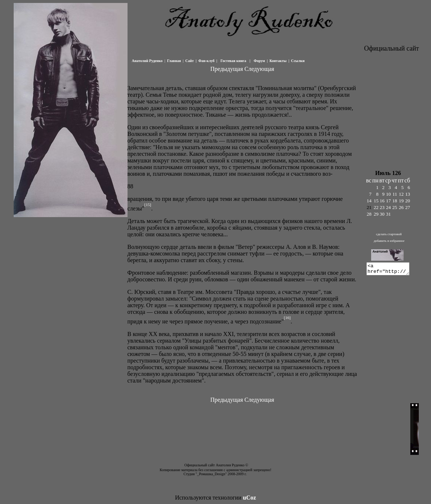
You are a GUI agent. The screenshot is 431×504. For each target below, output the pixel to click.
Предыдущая (227, 69)
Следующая (259, 69)
